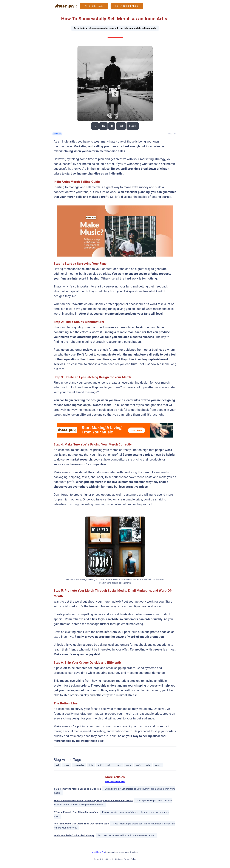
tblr (121, 126)
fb (95, 126)
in (112, 126)
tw (103, 126)
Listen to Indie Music (127, 6)
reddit (133, 126)
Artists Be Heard (94, 6)
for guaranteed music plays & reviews (115, 852)
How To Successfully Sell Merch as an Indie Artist (115, 27)
